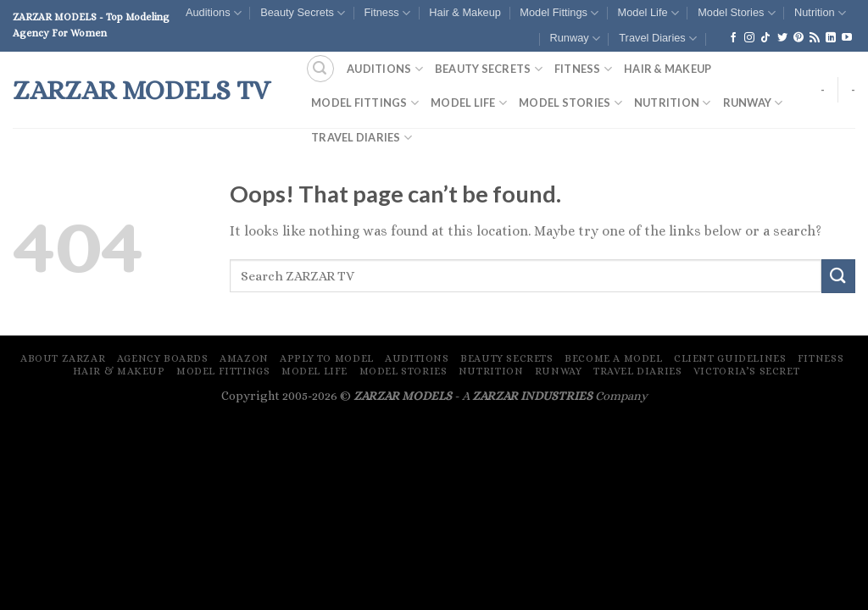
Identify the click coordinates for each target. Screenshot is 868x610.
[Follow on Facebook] (733, 38)
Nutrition (820, 13)
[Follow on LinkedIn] (831, 38)
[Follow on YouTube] (847, 38)
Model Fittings (559, 13)
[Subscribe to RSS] (815, 38)
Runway (574, 39)
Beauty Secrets (303, 13)
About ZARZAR (63, 358)
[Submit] (838, 276)
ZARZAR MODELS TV (142, 90)
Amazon (244, 358)
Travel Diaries (658, 39)
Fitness (387, 13)
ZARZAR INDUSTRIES (532, 396)
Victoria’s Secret (746, 371)
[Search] (320, 69)
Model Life (648, 13)
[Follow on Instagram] (749, 38)
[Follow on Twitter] (782, 38)
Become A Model (614, 358)
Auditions (214, 13)
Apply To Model (327, 358)
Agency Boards (163, 358)
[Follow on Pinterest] (798, 38)
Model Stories (736, 13)
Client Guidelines (730, 358)
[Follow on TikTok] (765, 38)
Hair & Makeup (465, 12)
